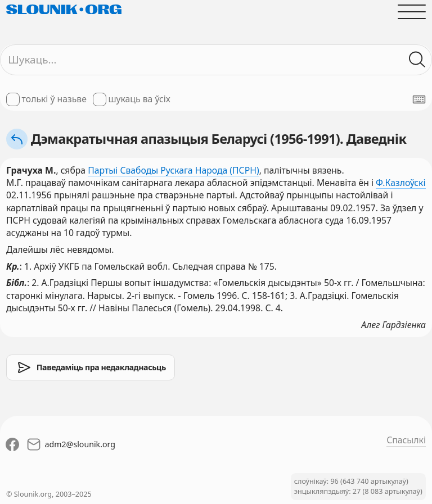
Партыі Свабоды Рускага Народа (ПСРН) (173, 170)
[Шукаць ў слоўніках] (417, 60)
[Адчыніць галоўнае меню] (412, 12)
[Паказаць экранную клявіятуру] (419, 99)
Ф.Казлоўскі (400, 183)
